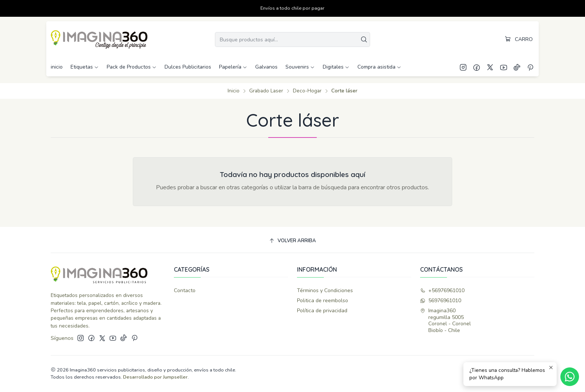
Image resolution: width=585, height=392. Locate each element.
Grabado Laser (266, 91)
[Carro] (519, 39)
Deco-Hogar (307, 91)
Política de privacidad (322, 311)
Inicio (234, 91)
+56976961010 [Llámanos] (442, 290)
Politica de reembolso (323, 301)
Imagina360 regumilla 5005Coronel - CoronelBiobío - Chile (445, 320)
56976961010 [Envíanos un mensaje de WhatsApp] (441, 301)
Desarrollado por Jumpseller (155, 377)
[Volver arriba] (292, 241)
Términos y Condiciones (325, 290)
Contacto (185, 290)
